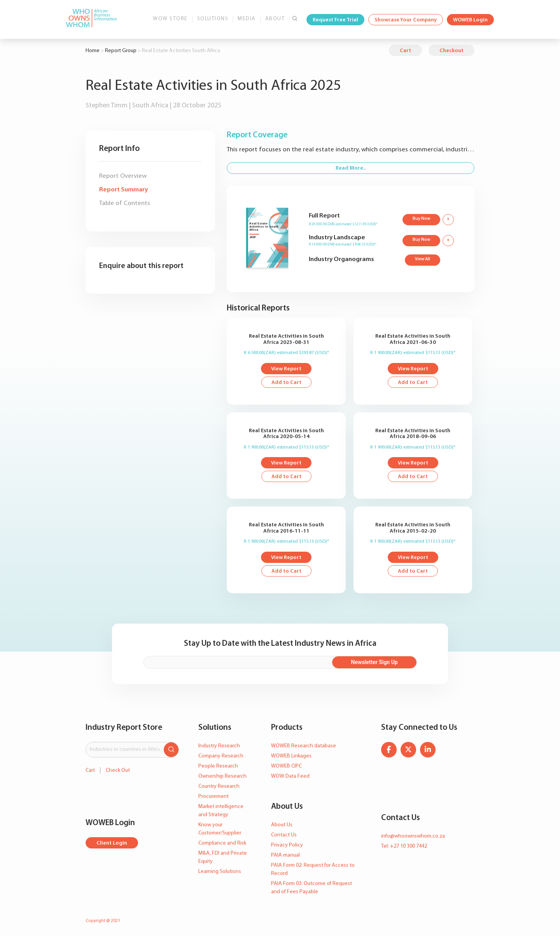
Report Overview (123, 176)
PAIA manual (285, 855)
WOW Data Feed (290, 776)
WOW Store (170, 19)
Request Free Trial (335, 20)
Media (247, 19)
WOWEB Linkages (291, 756)
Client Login (112, 843)
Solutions (213, 19)
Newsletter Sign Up (374, 662)
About (275, 19)
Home (93, 51)
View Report (286, 369)
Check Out (118, 770)
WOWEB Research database (304, 746)
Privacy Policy (287, 845)
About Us (282, 825)
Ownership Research (222, 776)
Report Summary (123, 190)
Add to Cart (286, 383)
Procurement (213, 797)
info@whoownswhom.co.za (413, 836)
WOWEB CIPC (286, 766)
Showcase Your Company (406, 20)
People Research (218, 766)
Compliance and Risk (222, 843)
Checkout (451, 51)
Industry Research (219, 746)
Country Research (219, 786)
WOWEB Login (470, 20)
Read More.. (351, 168)
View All (423, 259)
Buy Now (421, 219)
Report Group (121, 51)
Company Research (221, 756)
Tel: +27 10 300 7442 (404, 846)
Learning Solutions (220, 872)
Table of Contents (125, 203)
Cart (405, 51)
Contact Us (284, 835)
